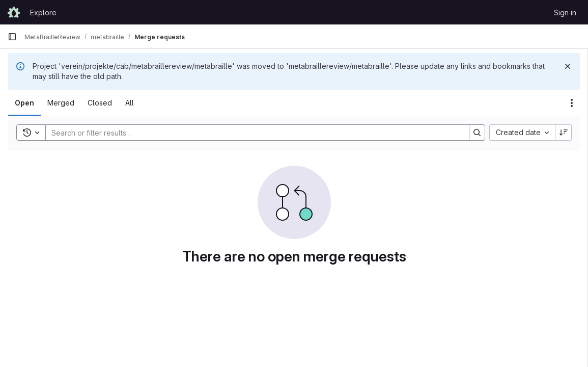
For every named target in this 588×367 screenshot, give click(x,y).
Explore (43, 12)
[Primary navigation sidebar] (12, 37)
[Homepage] (14, 12)
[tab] (24, 103)
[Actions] (572, 103)
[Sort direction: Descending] (564, 133)
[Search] (252, 133)
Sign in (565, 12)
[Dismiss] (568, 66)
